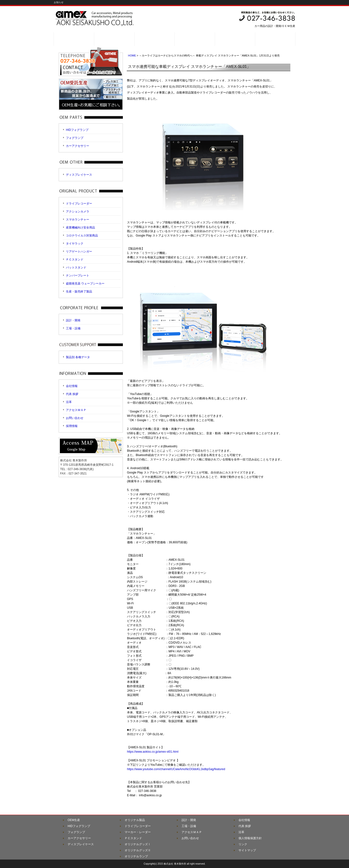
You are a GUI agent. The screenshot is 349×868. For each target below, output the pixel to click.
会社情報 (72, 386)
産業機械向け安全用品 (80, 228)
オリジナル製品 (135, 820)
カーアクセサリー (78, 146)
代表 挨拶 (72, 394)
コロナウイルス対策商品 (82, 236)
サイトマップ (247, 850)
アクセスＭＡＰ (76, 410)
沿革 (69, 402)
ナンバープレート (78, 276)
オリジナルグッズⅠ (138, 844)
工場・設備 (73, 328)
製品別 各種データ (78, 357)
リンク (243, 844)
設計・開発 (73, 320)
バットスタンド (76, 268)
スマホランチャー (78, 220)
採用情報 (72, 426)
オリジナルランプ (136, 856)
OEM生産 (74, 820)
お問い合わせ (75, 418)
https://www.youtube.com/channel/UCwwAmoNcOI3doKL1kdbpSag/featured (176, 769)
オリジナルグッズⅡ (138, 850)
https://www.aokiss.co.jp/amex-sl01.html (153, 752)
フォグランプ (75, 138)
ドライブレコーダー (79, 204)
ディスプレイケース (79, 175)
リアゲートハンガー (79, 252)
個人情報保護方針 (250, 838)
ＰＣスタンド (75, 260)
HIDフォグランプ (77, 130)
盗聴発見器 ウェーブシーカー (85, 284)
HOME (132, 55)
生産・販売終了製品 (79, 292)
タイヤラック (75, 244)
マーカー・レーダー (138, 832)
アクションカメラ (78, 212)
